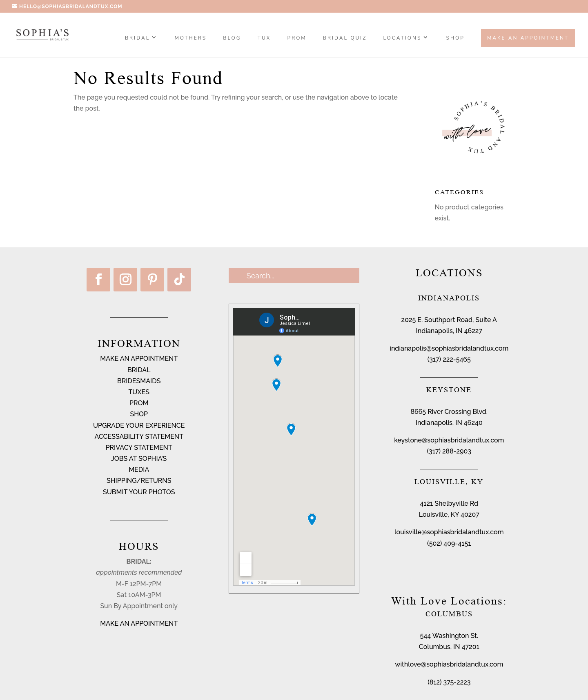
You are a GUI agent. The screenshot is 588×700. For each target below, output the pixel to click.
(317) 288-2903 (449, 451)
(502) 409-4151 (449, 543)
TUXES (139, 392)
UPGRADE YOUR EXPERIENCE (139, 426)
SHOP (455, 38)
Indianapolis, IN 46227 (449, 331)
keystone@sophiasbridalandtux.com (449, 440)
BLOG (232, 38)
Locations (403, 38)
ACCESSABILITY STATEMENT (139, 437)
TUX (264, 38)
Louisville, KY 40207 (449, 514)
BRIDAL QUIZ (345, 38)
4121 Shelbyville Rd (449, 503)
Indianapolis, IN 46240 (449, 423)
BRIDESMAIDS (139, 381)
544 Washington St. (449, 636)
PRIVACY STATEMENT (139, 448)
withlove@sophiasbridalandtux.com (449, 664)
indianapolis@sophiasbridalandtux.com (449, 348)
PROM (297, 38)
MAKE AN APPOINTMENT (139, 359)
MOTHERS (190, 38)
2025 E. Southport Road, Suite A (449, 320)
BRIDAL (139, 370)
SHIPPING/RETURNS (139, 481)
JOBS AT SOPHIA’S (139, 459)
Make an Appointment (528, 38)
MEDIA (139, 470)
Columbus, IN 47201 (449, 647)
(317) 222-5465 (449, 359)
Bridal (137, 38)
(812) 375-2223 (449, 682)
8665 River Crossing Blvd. (449, 412)
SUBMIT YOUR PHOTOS (139, 492)
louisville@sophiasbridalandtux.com (449, 532)
